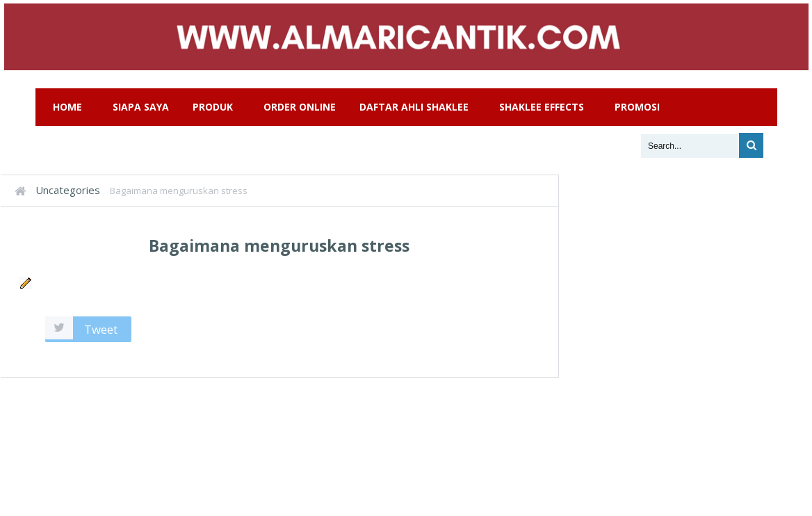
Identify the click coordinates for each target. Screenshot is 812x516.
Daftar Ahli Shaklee (414, 107)
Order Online (300, 107)
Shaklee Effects (542, 107)
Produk (213, 107)
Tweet (101, 329)
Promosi (637, 107)
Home (67, 107)
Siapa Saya (141, 107)
